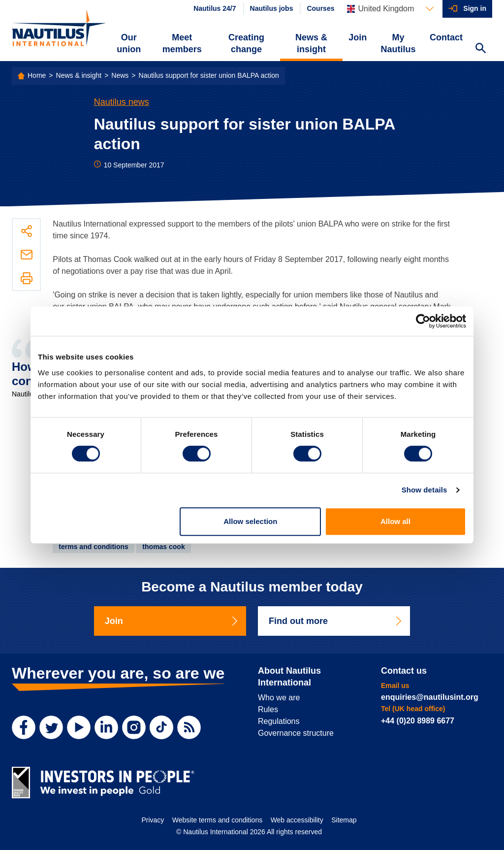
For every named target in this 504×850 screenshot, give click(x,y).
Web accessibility (297, 820)
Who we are (279, 698)
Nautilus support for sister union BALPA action (209, 75)
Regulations (279, 721)
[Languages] (390, 9)
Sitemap (344, 820)
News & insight (311, 43)
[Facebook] (24, 727)
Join (358, 37)
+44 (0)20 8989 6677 (418, 721)
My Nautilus (398, 43)
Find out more (336, 621)
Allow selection (250, 521)
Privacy (153, 820)
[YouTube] (79, 727)
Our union (129, 43)
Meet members (182, 43)
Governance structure (296, 733)
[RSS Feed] (189, 727)
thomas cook (163, 547)
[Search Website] (480, 49)
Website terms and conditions (217, 820)
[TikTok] (161, 727)
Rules (268, 709)
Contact (446, 37)
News (120, 75)
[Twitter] (51, 727)
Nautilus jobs (272, 8)
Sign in (475, 8)
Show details (425, 490)
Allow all (395, 521)
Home (37, 75)
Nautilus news (122, 102)
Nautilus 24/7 (215, 8)
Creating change (246, 43)
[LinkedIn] (106, 727)
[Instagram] (134, 727)
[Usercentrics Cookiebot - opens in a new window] (423, 321)
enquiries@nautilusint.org (430, 697)
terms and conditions (94, 547)
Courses (320, 8)
